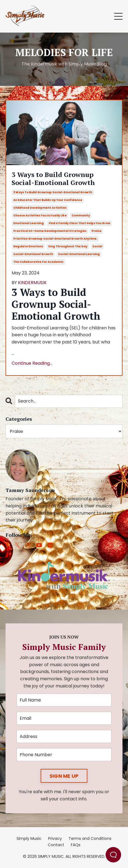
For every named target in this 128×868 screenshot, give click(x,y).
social (97, 246)
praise (96, 231)
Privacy (55, 838)
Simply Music (29, 838)
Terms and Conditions (90, 838)
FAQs (76, 845)
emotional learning (28, 223)
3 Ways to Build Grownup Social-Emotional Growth (53, 179)
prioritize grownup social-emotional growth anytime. (55, 239)
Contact (56, 845)
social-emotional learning (79, 254)
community (81, 215)
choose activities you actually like (40, 215)
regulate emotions (28, 246)
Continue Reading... (32, 363)
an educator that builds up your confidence (48, 200)
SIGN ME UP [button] (64, 776)
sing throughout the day (68, 246)
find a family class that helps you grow (79, 223)
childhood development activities (40, 208)
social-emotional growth (33, 254)
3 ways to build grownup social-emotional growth (53, 192)
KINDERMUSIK (32, 283)
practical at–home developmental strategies (50, 231)
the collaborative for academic (38, 262)
